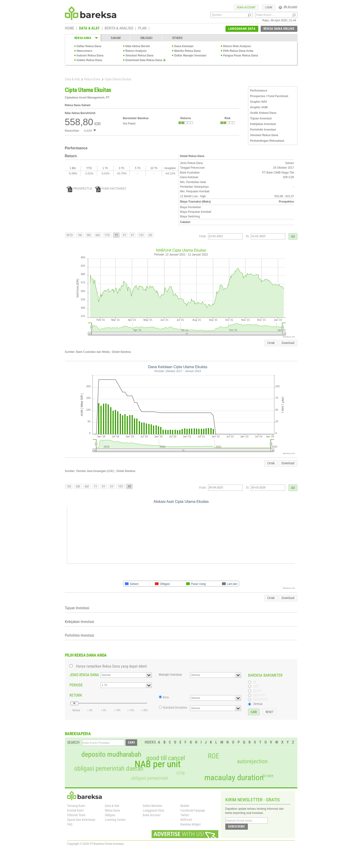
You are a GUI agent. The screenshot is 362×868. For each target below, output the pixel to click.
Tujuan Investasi (261, 118)
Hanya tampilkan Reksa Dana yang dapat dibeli (111, 666)
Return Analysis (136, 51)
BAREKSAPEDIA (78, 734)
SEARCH (73, 742)
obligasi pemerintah (150, 778)
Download (288, 343)
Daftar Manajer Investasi (190, 56)
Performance (259, 91)
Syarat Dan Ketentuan (81, 820)
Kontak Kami (75, 810)
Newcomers (85, 51)
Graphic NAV (259, 102)
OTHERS (177, 38)
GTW (181, 773)
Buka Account (152, 815)
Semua (258, 704)
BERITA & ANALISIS (119, 29)
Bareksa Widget (191, 824)
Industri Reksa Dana (90, 56)
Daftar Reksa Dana (89, 46)
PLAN (142, 29)
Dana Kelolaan (184, 46)
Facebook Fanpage (193, 810)
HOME (70, 29)
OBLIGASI (146, 38)
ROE (214, 756)
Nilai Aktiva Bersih (138, 46)
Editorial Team (76, 815)
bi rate (268, 776)
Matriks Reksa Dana (188, 51)
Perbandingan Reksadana (267, 141)
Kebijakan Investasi (263, 124)
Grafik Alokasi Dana (263, 113)
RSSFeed (186, 820)
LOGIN (269, 7)
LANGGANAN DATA (242, 29)
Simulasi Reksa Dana (140, 56)
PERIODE (76, 685)
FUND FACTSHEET (111, 189)
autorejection (252, 761)
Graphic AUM (259, 107)
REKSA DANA (83, 38)
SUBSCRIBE (237, 826)
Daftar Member (153, 806)
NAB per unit (158, 764)
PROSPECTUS (80, 189)
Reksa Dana (92, 79)
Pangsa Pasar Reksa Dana (241, 56)
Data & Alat (72, 79)
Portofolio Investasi (263, 130)
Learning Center (115, 820)
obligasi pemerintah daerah (109, 769)
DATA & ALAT (89, 29)
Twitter (185, 815)
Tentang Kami (76, 806)
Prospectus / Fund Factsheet (269, 96)
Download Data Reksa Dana (144, 60)
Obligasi (110, 815)
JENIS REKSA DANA (84, 675)
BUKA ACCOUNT (246, 7)
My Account (288, 7)
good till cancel (166, 758)
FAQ (70, 824)
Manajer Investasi (170, 675)
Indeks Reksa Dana (89, 60)
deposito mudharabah (111, 754)
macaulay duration (234, 778)
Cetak (271, 343)
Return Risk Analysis (237, 46)
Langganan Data (153, 810)
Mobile (185, 806)
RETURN (76, 695)
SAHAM (116, 38)
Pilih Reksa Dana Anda (238, 51)
